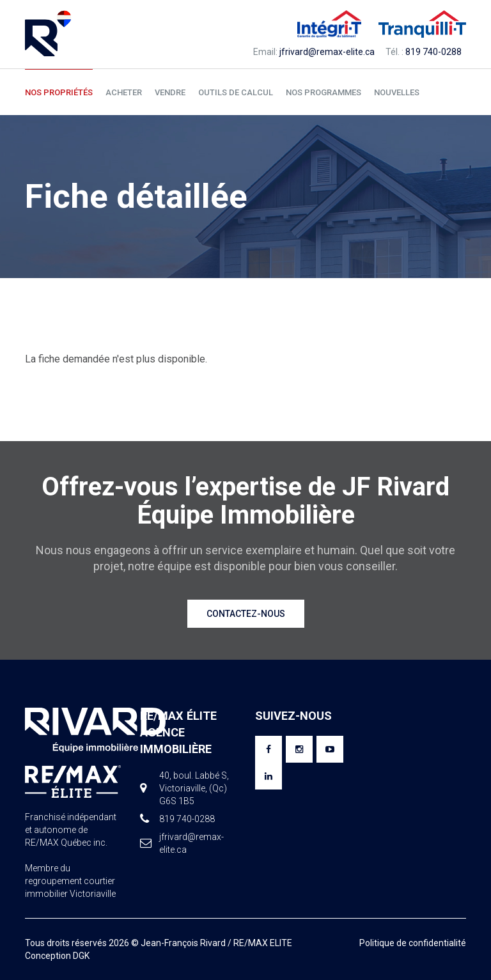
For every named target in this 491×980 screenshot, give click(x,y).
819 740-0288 (433, 52)
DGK (81, 956)
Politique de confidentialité (413, 943)
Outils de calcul (236, 92)
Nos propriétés (59, 92)
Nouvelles (397, 92)
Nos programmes (323, 92)
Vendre (170, 92)
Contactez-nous (246, 614)
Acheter (124, 92)
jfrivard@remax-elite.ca (327, 52)
